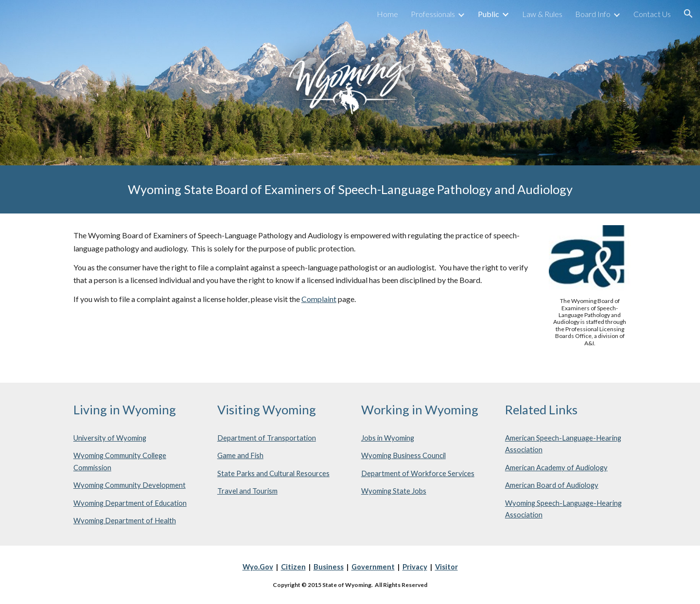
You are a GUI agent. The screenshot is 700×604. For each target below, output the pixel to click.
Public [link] (489, 14)
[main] (350, 189)
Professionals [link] (433, 14)
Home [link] (387, 14)
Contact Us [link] (652, 14)
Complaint (319, 299)
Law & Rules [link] (542, 14)
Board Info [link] (593, 14)
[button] (688, 14)
